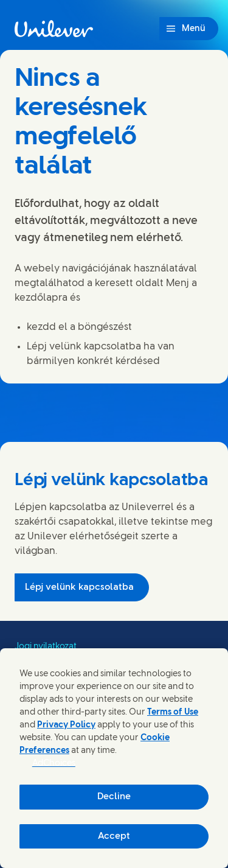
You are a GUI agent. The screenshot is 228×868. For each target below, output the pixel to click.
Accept (114, 836)
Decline (114, 797)
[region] (114, 758)
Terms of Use (173, 712)
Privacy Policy (66, 725)
